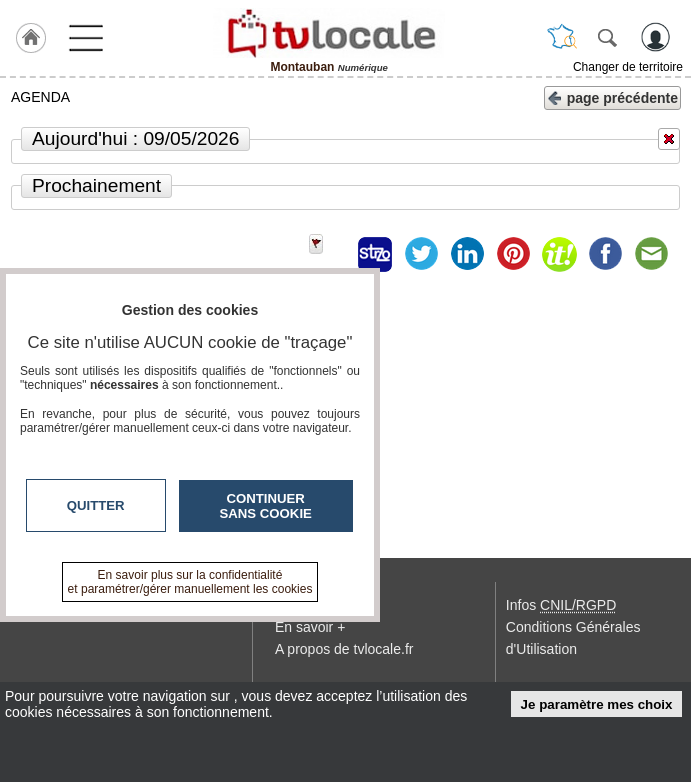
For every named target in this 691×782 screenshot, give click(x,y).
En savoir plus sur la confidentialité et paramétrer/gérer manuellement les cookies (190, 582)
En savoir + (310, 627)
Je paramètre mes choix (597, 704)
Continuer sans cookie (266, 506)
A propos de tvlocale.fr (344, 649)
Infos (561, 605)
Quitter (96, 505)
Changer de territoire (628, 67)
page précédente (612, 96)
